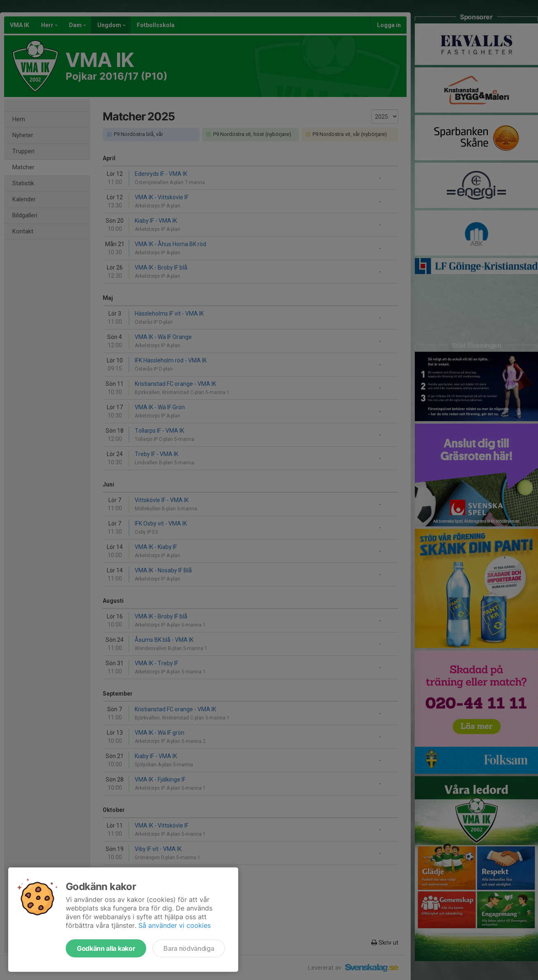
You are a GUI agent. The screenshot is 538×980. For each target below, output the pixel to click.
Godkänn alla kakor (106, 948)
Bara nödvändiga (189, 948)
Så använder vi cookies (175, 925)
